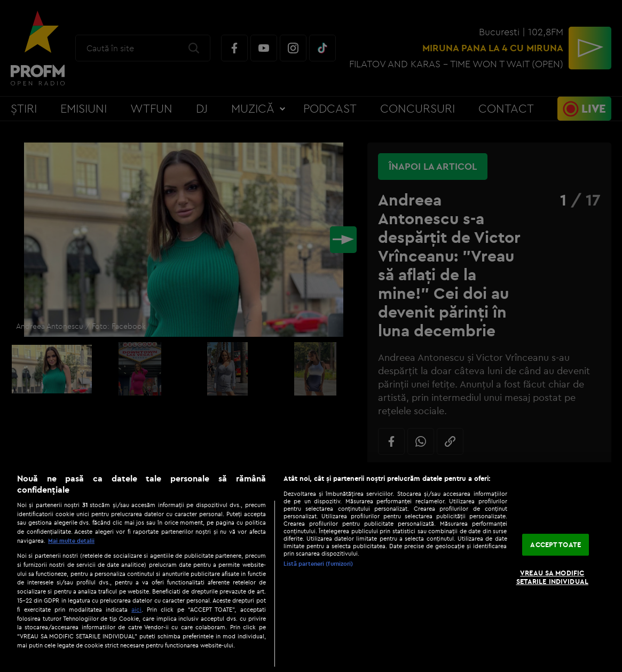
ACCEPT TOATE (556, 544)
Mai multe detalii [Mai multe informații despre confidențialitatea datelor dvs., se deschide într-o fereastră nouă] (71, 541)
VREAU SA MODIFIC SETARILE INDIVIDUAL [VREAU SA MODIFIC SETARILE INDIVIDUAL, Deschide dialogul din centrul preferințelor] (552, 577)
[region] (311, 567)
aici (136, 609)
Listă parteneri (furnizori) (318, 564)
